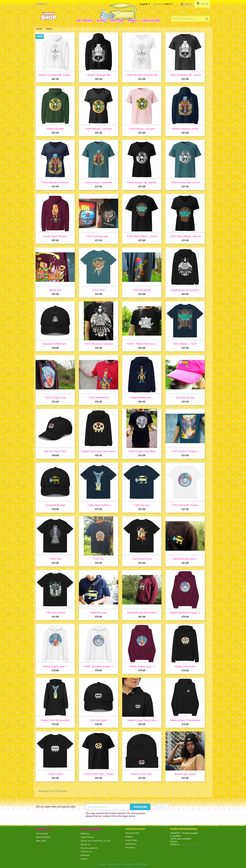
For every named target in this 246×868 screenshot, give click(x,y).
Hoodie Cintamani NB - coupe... (55, 75)
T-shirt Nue (55, 559)
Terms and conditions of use (96, 841)
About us (85, 844)
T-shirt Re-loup (142, 505)
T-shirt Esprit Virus (142, 559)
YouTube (166, 807)
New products (43, 837)
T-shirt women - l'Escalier (99, 129)
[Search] (190, 19)
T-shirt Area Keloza (55, 613)
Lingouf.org (151, 20)
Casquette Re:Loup (55, 505)
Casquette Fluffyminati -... (55, 344)
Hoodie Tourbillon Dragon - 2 (185, 613)
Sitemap (85, 855)
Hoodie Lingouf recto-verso (142, 720)
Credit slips (131, 840)
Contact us (42, 4)
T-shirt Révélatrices (99, 397)
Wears (132, 20)
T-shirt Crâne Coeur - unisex (99, 774)
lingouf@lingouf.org (191, 844)
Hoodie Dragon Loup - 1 (55, 666)
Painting (117, 20)
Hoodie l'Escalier (55, 129)
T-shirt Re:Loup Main (99, 505)
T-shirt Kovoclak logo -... (99, 236)
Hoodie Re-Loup (99, 613)
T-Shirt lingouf (55, 774)
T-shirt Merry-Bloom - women (185, 236)
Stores (84, 859)
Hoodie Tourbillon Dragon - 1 (99, 666)
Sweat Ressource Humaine (185, 290)
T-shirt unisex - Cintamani (99, 182)
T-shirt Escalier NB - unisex (185, 182)
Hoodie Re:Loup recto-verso (142, 613)
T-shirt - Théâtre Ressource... (142, 344)
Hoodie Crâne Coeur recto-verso (99, 451)
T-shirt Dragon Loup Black (142, 451)
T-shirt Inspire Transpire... (185, 451)
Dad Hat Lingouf (99, 720)
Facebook (159, 807)
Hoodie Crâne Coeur (185, 666)
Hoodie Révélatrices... (142, 397)
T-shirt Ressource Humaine (99, 344)
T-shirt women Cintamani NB (142, 75)
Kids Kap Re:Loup (185, 397)
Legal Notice (87, 837)
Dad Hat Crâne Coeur (55, 451)
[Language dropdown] (145, 4)
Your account (135, 829)
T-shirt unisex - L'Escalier (142, 129)
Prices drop (42, 833)
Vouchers (130, 847)
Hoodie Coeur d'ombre (55, 236)
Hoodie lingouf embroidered (185, 720)
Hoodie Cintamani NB (99, 75)
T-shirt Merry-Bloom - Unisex (142, 236)
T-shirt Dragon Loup (55, 397)
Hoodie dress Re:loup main (55, 720)
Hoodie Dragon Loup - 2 (142, 666)
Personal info (132, 833)
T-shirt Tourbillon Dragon (185, 505)
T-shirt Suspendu (142, 290)
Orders (129, 837)
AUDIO (101, 20)
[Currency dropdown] (169, 4)
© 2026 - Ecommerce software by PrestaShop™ (123, 864)
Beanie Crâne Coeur (142, 774)
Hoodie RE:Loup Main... (185, 559)
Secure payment (89, 848)
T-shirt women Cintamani (55, 182)
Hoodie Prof (55, 290)
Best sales (41, 841)
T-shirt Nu (99, 559)
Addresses (131, 844)
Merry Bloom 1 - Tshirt (185, 344)
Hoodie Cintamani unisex (185, 129)
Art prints (85, 20)
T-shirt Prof (99, 290)
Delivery (85, 833)
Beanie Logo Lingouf (185, 774)
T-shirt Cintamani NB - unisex (185, 75)
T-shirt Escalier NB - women (142, 182)
